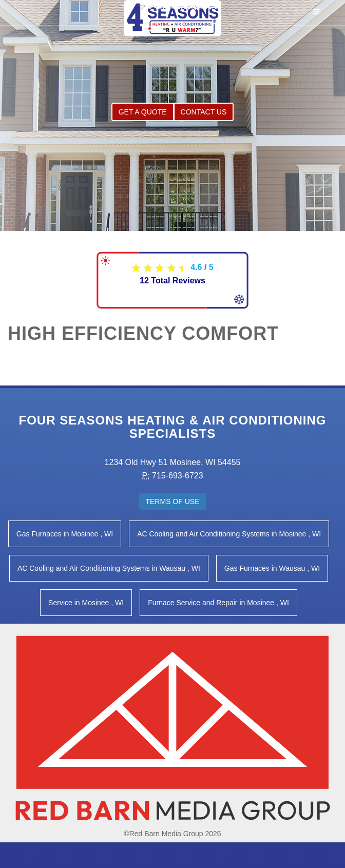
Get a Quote (143, 112)
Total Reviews (172, 281)
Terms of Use (172, 501)
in (65, 534)
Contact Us (204, 112)
